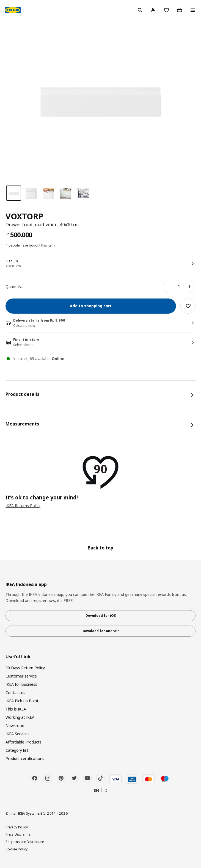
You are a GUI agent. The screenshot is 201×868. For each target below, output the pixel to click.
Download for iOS (101, 616)
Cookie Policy (17, 849)
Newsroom (16, 725)
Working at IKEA (20, 717)
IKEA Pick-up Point (22, 701)
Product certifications (25, 758)
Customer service (21, 676)
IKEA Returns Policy (23, 506)
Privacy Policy (17, 827)
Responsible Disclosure (25, 842)
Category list (17, 750)
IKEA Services (17, 734)
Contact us (15, 693)
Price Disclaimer (19, 834)
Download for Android (100, 631)
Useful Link (18, 657)
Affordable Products (24, 742)
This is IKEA (16, 709)
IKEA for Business (21, 684)
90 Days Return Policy (25, 668)
